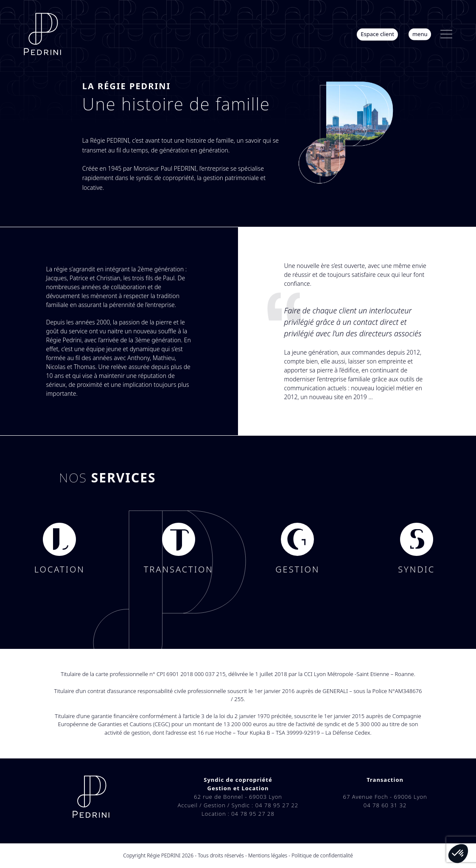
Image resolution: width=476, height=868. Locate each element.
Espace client (377, 34)
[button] (446, 34)
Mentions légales (268, 855)
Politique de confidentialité (322, 855)
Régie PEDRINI (164, 855)
